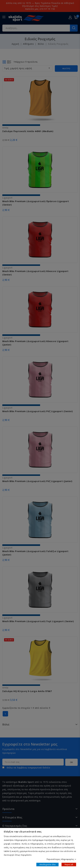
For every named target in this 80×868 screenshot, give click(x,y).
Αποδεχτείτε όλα (47, 864)
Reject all (69, 864)
